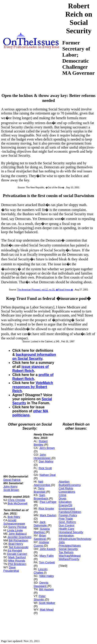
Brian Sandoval (40, 537)
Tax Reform (66, 552)
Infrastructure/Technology (75, 539)
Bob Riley (14, 517)
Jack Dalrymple (41, 524)
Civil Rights (66, 488)
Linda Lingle (15, 530)
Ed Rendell (15, 551)
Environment (67, 509)
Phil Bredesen (17, 564)
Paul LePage (48, 502)
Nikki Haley (47, 576)
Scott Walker (47, 603)
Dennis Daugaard (41, 584)
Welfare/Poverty (69, 559)
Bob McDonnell (17, 503)
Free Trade (66, 519)
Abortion (64, 482)
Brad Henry (16, 544)
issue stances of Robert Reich (30, 369)
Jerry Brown (47, 448)
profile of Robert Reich (33, 377)
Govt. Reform (67, 522)
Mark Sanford (17, 557)
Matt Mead (47, 610)
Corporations (67, 492)
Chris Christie (17, 500)
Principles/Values (70, 546)
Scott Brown (11, 490)
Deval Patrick (12, 480)
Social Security (68, 549)
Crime (63, 495)
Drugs (63, 498)
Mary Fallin (47, 556)
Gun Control (67, 525)
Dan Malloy (46, 461)
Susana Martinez (42, 530)
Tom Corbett (47, 562)
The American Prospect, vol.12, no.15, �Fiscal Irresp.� (45, 290)
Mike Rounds (17, 561)
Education (65, 502)
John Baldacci (18, 534)
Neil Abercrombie (42, 483)
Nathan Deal (47, 475)
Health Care (66, 529)
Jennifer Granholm (19, 537)
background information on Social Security (34, 357)
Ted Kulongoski (18, 547)
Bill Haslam (46, 589)
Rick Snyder (46, 509)
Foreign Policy (68, 515)
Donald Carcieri (17, 554)
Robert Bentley (41, 443)
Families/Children (70, 512)
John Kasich (48, 549)
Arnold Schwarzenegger (14, 522)
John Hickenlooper (43, 456)
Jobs (62, 542)
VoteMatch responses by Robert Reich (33, 387)
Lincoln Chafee (40, 571)
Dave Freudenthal (11, 569)
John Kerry (10, 487)
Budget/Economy (70, 485)
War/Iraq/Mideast (70, 556)
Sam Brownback (41, 497)
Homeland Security (71, 532)
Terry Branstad (40, 490)
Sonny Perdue (17, 527)
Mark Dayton (48, 515)
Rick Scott (45, 468)
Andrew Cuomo (41, 544)
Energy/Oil (66, 505)
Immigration (66, 535)
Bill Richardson (18, 540)
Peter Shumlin (40, 598)
